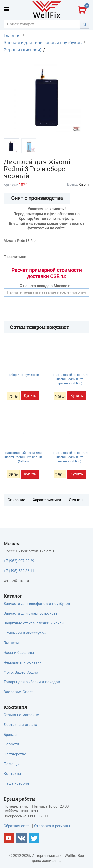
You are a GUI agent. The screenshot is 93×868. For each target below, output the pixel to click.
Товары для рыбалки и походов (32, 682)
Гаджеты (11, 643)
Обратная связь (17, 826)
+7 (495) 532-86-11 (19, 571)
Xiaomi (84, 184)
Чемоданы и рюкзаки (23, 662)
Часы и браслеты (19, 653)
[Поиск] (84, 24)
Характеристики (47, 500)
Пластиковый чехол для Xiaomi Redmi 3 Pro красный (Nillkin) (70, 379)
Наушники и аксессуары (25, 633)
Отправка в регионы (52, 826)
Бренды (11, 735)
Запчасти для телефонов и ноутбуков (37, 604)
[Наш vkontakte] (21, 838)
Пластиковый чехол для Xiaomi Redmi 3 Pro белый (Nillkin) (23, 457)
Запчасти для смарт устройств (31, 613)
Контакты (12, 774)
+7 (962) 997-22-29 (19, 561)
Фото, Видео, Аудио (21, 672)
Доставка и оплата (20, 725)
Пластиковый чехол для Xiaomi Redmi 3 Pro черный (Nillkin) (70, 457)
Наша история (16, 783)
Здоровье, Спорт (18, 692)
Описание (16, 500)
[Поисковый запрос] (42, 24)
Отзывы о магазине (21, 715)
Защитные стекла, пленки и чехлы (34, 623)
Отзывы (76, 500)
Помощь (11, 764)
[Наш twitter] (34, 838)
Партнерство (15, 754)
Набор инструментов (23, 375)
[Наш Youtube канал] (9, 838)
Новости (11, 744)
